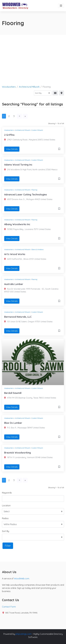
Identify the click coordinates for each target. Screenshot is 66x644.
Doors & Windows (37, 250)
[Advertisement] (33, 55)
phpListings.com (23, 634)
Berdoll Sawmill (13, 393)
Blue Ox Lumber (13, 423)
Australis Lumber (14, 284)
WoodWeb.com (22, 579)
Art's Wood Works (15, 254)
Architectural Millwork (29, 87)
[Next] (19, 116)
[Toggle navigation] (61, 6)
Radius (5, 518)
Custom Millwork (37, 130)
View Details (12, 149)
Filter (8, 546)
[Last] (25, 116)
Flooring (34, 190)
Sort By (6, 531)
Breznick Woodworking (17, 453)
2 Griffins (9, 135)
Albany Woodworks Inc (17, 224)
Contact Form (9, 607)
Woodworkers (9, 87)
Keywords (7, 493)
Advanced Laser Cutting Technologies (26, 194)
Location (6, 505)
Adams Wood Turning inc (18, 165)
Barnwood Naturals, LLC (18, 317)
